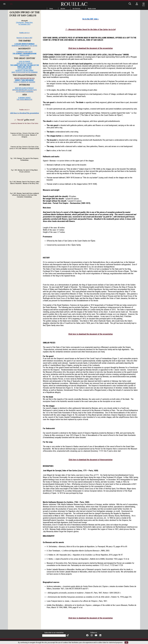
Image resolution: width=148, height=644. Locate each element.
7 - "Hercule (19, 120)
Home (51, 9)
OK (126, 642)
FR (4, 4)
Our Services (76, 9)
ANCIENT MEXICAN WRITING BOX (24, 78)
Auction (63, 9)
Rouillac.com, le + (24, 110)
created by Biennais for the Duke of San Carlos (24, 123)
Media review (92, 9)
